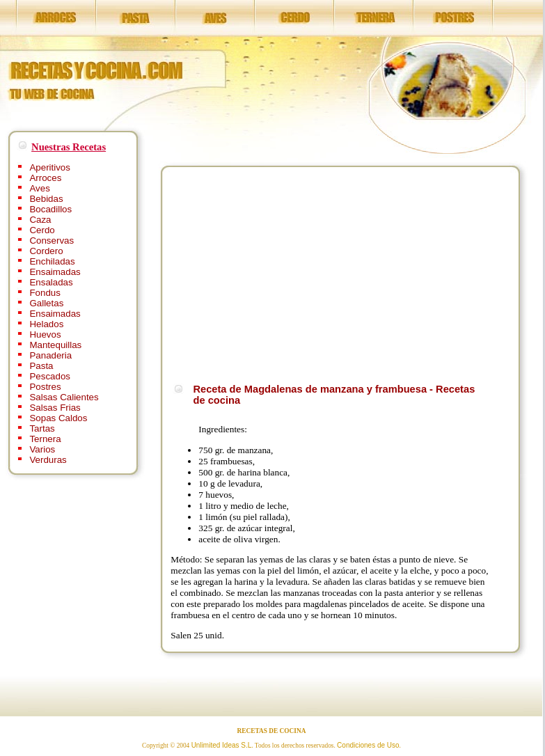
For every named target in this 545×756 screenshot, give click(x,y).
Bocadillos (50, 209)
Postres (45, 387)
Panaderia (50, 355)
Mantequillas (55, 345)
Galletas (46, 303)
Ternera (45, 439)
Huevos (45, 334)
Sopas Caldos (58, 418)
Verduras (48, 460)
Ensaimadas (55, 272)
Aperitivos (50, 167)
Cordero (46, 251)
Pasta (41, 366)
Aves (39, 188)
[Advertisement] (287, 273)
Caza (40, 220)
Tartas (42, 428)
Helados (46, 324)
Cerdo (42, 230)
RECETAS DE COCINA (272, 731)
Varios (42, 449)
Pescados (50, 376)
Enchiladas (52, 261)
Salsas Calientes (64, 397)
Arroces (45, 178)
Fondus (45, 293)
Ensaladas (51, 282)
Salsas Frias (55, 408)
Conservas (52, 241)
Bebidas (46, 199)
